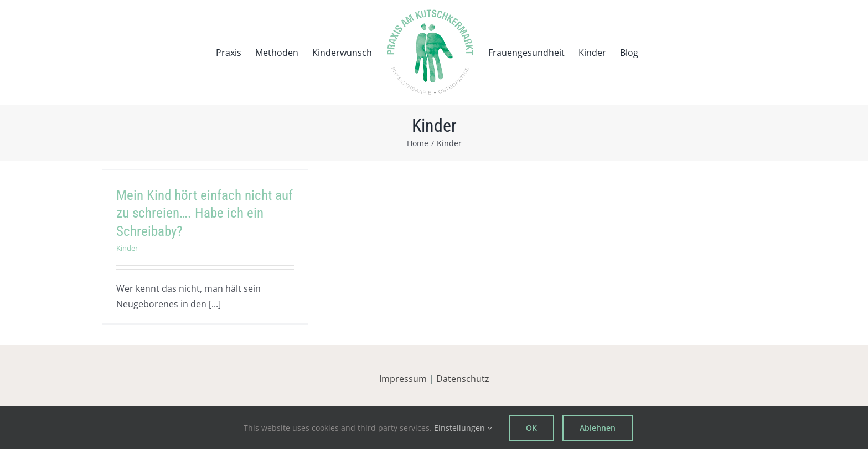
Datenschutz (463, 379)
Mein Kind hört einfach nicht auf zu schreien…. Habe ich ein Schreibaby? (205, 213)
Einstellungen (463, 428)
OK (531, 428)
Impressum (403, 379)
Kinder (127, 248)
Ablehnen (598, 428)
